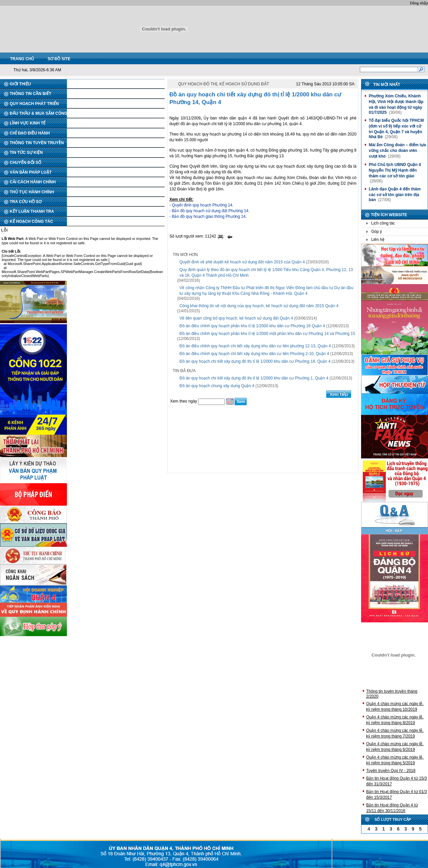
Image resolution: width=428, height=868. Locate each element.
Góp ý (376, 232)
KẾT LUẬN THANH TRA (32, 211)
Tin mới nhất (387, 85)
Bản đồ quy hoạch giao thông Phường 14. (209, 216)
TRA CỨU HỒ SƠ (26, 202)
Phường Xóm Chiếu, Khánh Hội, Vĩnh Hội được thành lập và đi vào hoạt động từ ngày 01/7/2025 (396, 104)
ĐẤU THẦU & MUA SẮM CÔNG (38, 113)
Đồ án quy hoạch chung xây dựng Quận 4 (217, 386)
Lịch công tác (383, 223)
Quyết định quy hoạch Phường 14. (202, 205)
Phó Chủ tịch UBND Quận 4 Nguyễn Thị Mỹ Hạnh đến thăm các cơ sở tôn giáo (395, 170)
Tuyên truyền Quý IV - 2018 (391, 771)
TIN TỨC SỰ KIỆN (26, 153)
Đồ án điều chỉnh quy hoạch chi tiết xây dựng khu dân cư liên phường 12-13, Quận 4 (255, 346)
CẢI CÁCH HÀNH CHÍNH (33, 182)
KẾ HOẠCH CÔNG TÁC (31, 222)
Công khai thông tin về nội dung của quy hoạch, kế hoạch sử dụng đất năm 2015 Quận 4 (259, 306)
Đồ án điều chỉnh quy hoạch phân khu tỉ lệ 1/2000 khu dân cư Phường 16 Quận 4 (252, 326)
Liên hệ (378, 240)
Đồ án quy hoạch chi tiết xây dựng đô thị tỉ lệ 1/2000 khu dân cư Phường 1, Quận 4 (254, 378)
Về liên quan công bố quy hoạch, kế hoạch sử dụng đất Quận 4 (236, 318)
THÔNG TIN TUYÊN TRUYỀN (37, 143)
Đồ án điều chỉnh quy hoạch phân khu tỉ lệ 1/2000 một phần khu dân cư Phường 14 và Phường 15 (267, 334)
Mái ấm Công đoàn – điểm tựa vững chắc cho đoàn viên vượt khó (397, 151)
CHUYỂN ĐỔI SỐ (25, 163)
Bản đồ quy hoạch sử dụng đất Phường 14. (210, 211)
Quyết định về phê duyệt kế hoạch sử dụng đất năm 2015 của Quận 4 (242, 262)
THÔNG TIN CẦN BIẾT (30, 94)
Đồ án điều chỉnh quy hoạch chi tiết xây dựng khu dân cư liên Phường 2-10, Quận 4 (254, 354)
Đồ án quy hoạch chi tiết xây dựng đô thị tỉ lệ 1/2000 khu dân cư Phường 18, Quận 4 (255, 361)
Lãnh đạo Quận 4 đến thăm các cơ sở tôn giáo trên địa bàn (395, 194)
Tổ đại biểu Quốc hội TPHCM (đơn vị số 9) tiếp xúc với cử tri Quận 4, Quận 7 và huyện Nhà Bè (396, 129)
